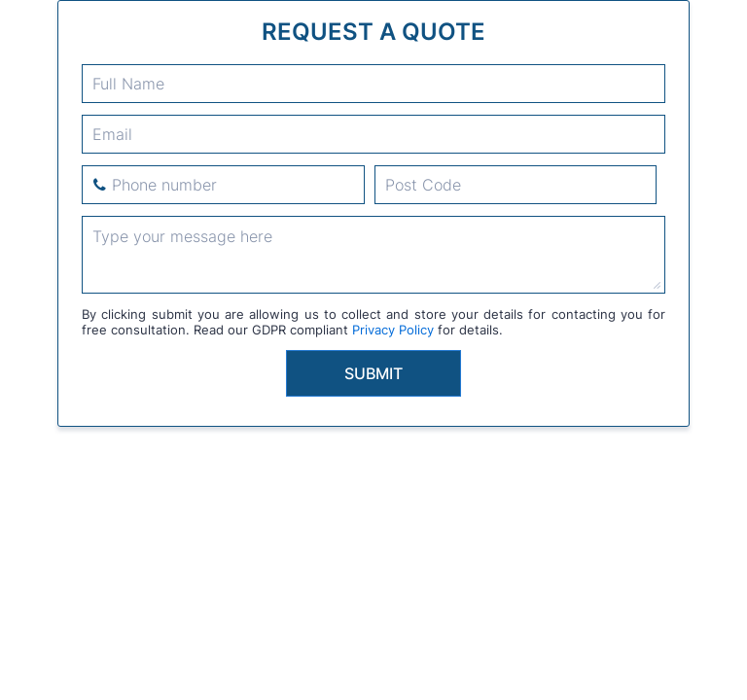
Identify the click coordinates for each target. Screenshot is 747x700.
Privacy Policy (393, 330)
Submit (373, 373)
